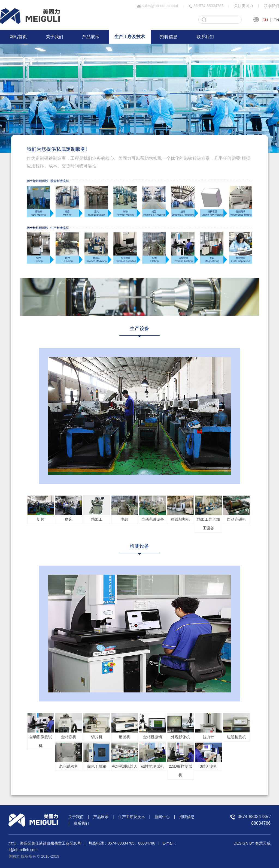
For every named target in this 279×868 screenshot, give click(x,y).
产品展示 (91, 37)
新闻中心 (162, 817)
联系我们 (271, 6)
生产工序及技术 (130, 37)
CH (265, 20)
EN (276, 20)
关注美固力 (244, 6)
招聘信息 (169, 37)
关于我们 (54, 37)
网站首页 (18, 37)
